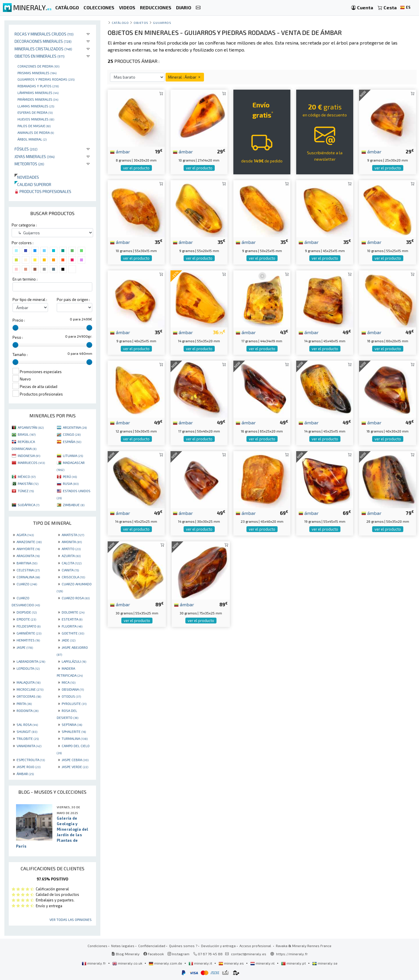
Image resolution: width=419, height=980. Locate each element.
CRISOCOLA (73, 577)
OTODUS (71, 696)
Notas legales (123, 946)
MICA (69, 682)
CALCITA (72, 563)
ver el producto (136, 168)
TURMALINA (75, 738)
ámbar (120, 151)
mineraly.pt (294, 963)
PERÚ (70, 476)
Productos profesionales (43, 191)
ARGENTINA (75, 427)
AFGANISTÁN (31, 427)
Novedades (27, 177)
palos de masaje (34, 126)
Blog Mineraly (126, 954)
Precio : (19, 320)
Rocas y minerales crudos (44, 34)
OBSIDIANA (73, 689)
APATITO (71, 549)
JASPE (25, 647)
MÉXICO (27, 476)
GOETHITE (73, 633)
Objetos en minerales (40, 56)
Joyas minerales (35, 156)
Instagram (179, 954)
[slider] (15, 328)
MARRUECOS (31, 462)
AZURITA (71, 556)
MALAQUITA (29, 682)
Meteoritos (29, 164)
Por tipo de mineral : (30, 300)
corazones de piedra (38, 66)
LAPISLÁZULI (74, 661)
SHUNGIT (27, 731)
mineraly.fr (94, 963)
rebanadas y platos (38, 86)
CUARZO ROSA (76, 598)
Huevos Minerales (36, 119)
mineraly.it (201, 963)
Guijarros (162, 23)
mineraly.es (232, 963)
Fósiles (26, 149)
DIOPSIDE (27, 612)
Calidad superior (33, 184)
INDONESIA (29, 456)
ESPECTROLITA (31, 760)
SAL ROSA (27, 724)
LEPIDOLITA (28, 668)
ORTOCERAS (29, 696)
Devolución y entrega (218, 946)
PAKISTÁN (28, 483)
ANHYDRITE (28, 549)
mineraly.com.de (166, 963)
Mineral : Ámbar (185, 77)
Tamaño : (20, 355)
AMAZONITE (29, 542)
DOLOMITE (73, 612)
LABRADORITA (31, 661)
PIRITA (24, 703)
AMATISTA (73, 535)
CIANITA (70, 570)
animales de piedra (36, 132)
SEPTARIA (72, 724)
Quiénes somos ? (183, 946)
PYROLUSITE (74, 703)
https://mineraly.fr (292, 954)
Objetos (141, 23)
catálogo (120, 23)
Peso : (18, 337)
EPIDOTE (26, 619)
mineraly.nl (263, 963)
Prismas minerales (37, 73)
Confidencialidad (152, 946)
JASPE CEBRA (75, 760)
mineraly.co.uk (128, 963)
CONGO (72, 434)
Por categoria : (24, 225)
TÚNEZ (26, 491)
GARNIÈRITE (29, 633)
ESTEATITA (72, 619)
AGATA (25, 535)
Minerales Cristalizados (43, 49)
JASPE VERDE (75, 767)
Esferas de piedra (35, 112)
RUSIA (71, 483)
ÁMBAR (25, 774)
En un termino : (25, 279)
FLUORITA (72, 626)
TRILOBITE (28, 738)
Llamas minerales (36, 106)
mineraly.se (325, 963)
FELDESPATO (29, 626)
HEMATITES (28, 640)
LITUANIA (73, 456)
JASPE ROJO (29, 767)
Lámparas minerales (38, 93)
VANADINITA (29, 746)
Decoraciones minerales (43, 41)
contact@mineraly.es (249, 954)
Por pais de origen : (73, 300)
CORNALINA (28, 577)
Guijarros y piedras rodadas (46, 79)
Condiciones (97, 946)
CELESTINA (28, 570)
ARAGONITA (28, 556)
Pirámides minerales (38, 99)
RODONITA (27, 710)
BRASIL (27, 434)
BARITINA (27, 563)
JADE (69, 640)
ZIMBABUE (74, 505)
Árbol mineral (32, 139)
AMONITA (72, 542)
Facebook (154, 954)
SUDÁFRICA (29, 505)
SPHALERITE (74, 731)
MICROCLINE (30, 689)
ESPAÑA (72, 442)
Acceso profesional (256, 946)
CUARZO (27, 584)
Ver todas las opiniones (71, 919)
